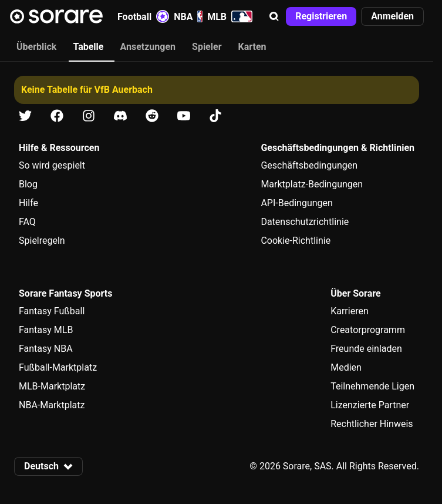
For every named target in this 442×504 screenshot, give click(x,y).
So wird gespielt (52, 165)
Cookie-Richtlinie (296, 241)
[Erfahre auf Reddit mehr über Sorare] (152, 116)
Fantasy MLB (46, 330)
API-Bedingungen (296, 203)
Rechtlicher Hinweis (372, 424)
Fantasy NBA (46, 349)
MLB (230, 16)
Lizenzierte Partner (370, 405)
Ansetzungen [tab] (148, 47)
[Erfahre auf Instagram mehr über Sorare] (89, 116)
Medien (346, 367)
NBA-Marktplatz (52, 405)
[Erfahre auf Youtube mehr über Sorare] (184, 116)
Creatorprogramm (368, 330)
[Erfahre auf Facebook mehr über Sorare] (57, 116)
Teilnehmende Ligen (372, 386)
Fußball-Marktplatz (58, 367)
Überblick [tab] (36, 47)
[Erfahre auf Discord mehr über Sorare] (120, 116)
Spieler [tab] (207, 47)
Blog (28, 184)
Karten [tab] (252, 47)
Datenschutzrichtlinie (305, 222)
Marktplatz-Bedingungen (312, 184)
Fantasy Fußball (52, 311)
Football (143, 16)
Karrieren (350, 311)
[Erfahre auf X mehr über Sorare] (25, 116)
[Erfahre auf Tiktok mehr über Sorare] (215, 116)
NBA (188, 16)
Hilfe (28, 203)
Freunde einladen (366, 349)
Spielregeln (42, 241)
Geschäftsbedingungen (309, 165)
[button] (274, 16)
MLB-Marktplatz (52, 386)
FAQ (27, 222)
